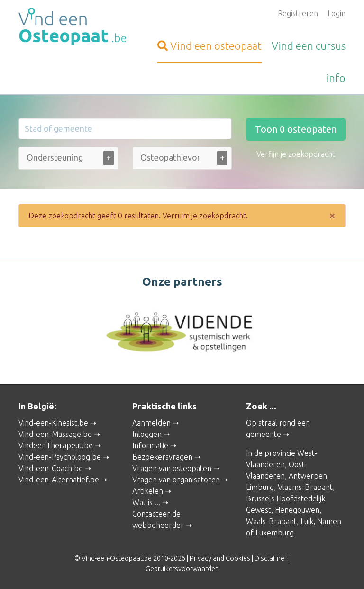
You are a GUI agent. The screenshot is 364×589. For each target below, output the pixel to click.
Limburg (260, 487)
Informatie (150, 445)
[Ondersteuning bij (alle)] (56, 158)
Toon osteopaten (296, 129)
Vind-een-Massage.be (55, 434)
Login (337, 13)
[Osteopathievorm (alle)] (170, 158)
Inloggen (147, 434)
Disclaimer (271, 558)
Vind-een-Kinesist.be (53, 423)
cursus (309, 46)
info (336, 78)
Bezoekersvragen (162, 457)
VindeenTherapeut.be (56, 445)
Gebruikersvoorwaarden (182, 569)
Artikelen (148, 491)
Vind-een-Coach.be (51, 468)
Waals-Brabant (271, 521)
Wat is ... (146, 502)
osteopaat (209, 46)
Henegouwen (297, 510)
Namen (329, 521)
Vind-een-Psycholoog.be (60, 457)
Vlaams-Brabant (305, 487)
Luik (307, 521)
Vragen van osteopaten (172, 468)
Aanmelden (151, 423)
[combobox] (68, 160)
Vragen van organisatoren (176, 480)
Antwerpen (308, 476)
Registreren (298, 13)
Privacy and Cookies (220, 558)
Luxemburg (275, 533)
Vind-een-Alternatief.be (59, 480)
